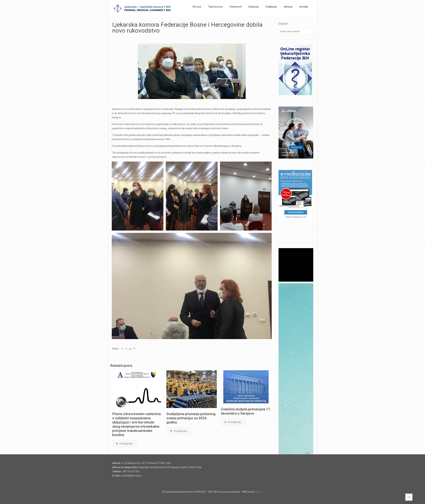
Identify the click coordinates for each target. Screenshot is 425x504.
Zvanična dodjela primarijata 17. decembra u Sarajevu (246, 411)
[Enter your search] (296, 31)
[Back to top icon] (409, 497)
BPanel (259, 492)
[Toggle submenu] (197, 15)
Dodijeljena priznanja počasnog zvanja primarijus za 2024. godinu (191, 418)
